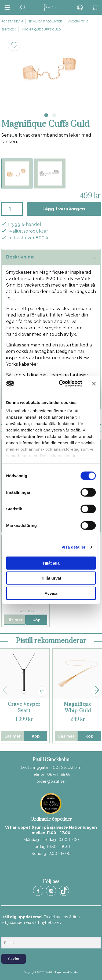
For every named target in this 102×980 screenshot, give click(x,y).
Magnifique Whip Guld (78, 707)
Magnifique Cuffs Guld (41, 29)
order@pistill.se (51, 781)
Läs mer (14, 620)
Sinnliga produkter (45, 21)
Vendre (74, 972)
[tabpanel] (51, 71)
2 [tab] (54, 115)
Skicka (14, 959)
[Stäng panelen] (94, 384)
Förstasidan (12, 21)
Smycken (9, 29)
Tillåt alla (51, 563)
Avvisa (51, 593)
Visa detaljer (73, 547)
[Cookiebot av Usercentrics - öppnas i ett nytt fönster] (61, 384)
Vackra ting (78, 21)
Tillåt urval (51, 578)
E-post (6, 932)
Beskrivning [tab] (51, 257)
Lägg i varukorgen (64, 209)
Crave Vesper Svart (24, 707)
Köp (37, 620)
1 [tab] (46, 115)
